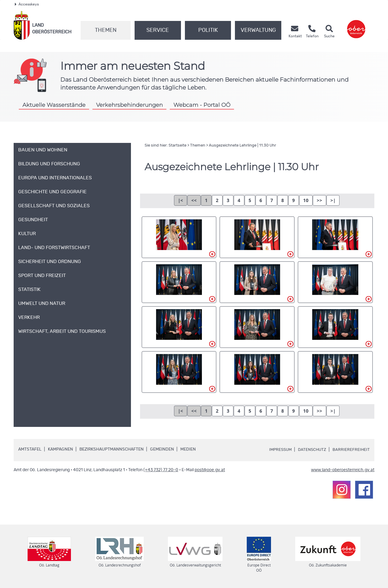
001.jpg (179, 237)
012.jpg (335, 372)
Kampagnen (60, 449)
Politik (208, 30)
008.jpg (257, 327)
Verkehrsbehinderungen (129, 105)
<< (194, 200)
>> (319, 200)
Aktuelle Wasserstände (54, 105)
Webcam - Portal (202, 105)
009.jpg (335, 327)
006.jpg (335, 282)
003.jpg (335, 237)
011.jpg (257, 372)
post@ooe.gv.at (210, 470)
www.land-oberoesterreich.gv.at (343, 470)
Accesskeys (27, 4)
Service (158, 30)
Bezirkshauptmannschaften (112, 449)
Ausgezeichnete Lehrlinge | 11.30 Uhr (242, 145)
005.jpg (257, 282)
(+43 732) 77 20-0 (161, 470)
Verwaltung (258, 30)
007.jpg (179, 327)
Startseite (177, 145)
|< (181, 200)
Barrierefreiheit (351, 450)
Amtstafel (30, 449)
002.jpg (257, 237)
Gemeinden (162, 449)
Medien (188, 449)
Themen (106, 30)
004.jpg (179, 282)
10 (306, 200)
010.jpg (179, 372)
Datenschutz (311, 450)
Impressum (278, 450)
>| (333, 200)
